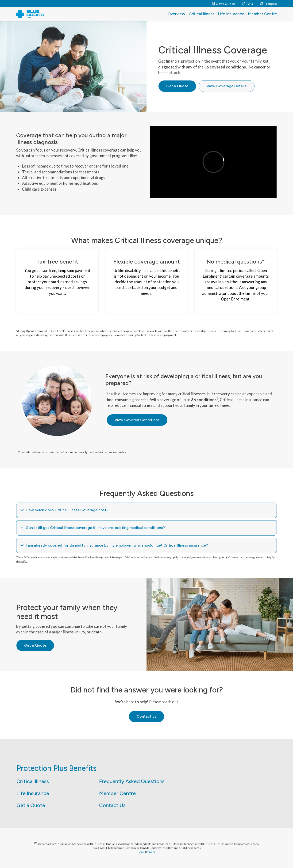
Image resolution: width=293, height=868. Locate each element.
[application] (213, 162)
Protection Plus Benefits (56, 768)
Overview (176, 14)
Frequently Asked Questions (132, 781)
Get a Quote (31, 805)
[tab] (146, 510)
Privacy (151, 852)
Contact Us (112, 805)
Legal (141, 852)
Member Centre (262, 14)
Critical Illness (202, 14)
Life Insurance (231, 14)
